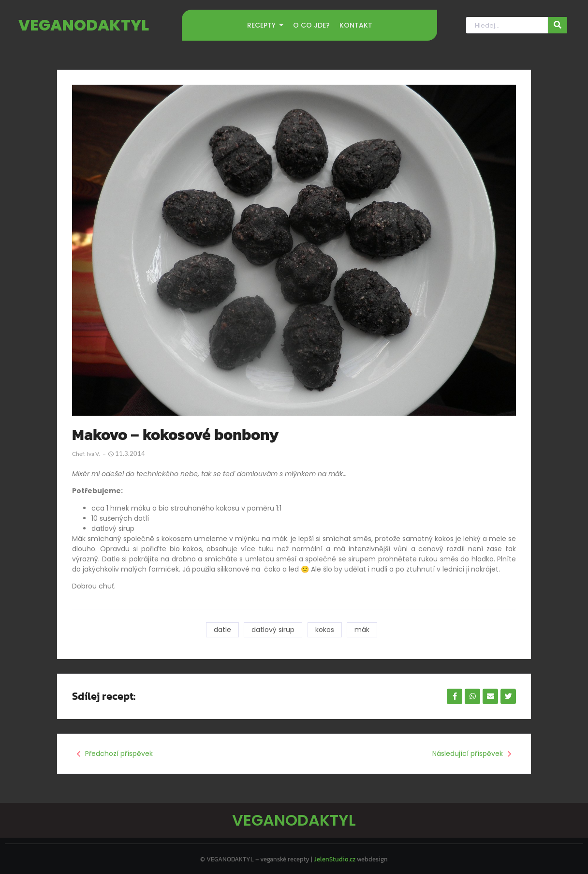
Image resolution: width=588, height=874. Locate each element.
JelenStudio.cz (335, 857)
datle (222, 630)
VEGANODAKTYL (84, 25)
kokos (325, 630)
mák (362, 630)
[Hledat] (507, 25)
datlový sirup (273, 630)
